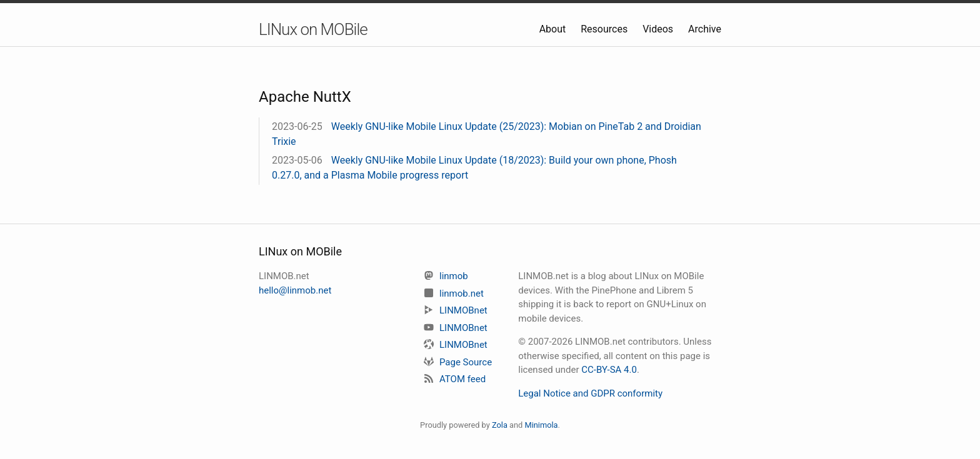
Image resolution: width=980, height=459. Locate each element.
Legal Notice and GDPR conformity (590, 393)
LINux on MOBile (313, 29)
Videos (659, 29)
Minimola (541, 425)
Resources (605, 29)
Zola (500, 425)
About (554, 29)
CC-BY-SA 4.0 (609, 370)
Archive (705, 29)
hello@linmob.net (295, 290)
